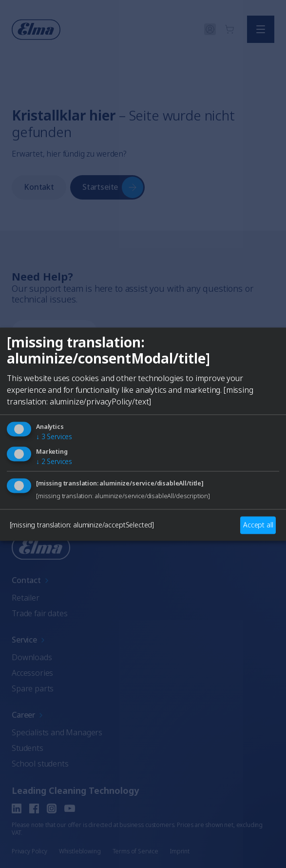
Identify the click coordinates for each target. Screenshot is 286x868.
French (145, 474)
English (43, 474)
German (94, 474)
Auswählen (143, 509)
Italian (192, 474)
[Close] (19, 361)
